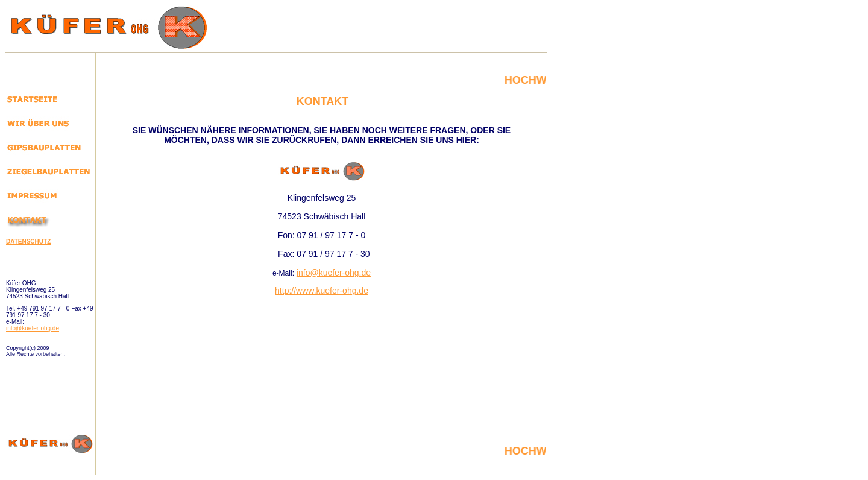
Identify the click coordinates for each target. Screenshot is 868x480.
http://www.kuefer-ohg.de (322, 291)
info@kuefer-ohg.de (33, 328)
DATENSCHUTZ (28, 242)
